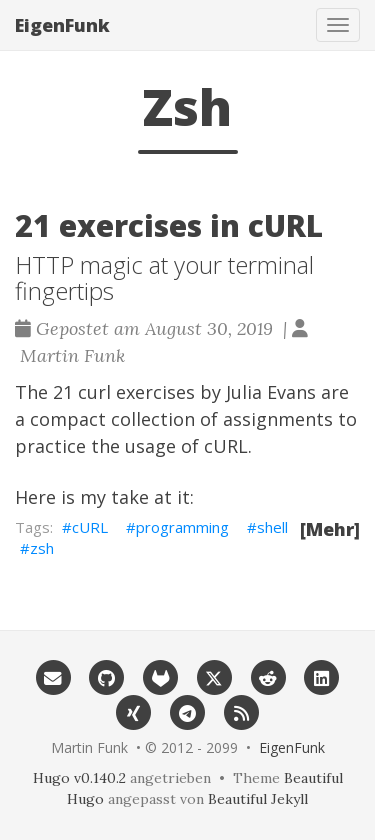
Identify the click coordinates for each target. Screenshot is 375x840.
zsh (42, 548)
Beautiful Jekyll (258, 799)
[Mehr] (330, 529)
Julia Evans (271, 392)
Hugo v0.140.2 (79, 778)
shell (272, 527)
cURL (226, 446)
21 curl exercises (124, 392)
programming (182, 527)
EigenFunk (62, 25)
